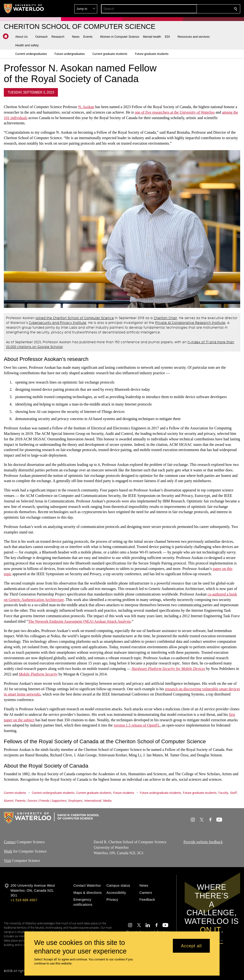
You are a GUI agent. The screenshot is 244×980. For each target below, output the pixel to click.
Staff (233, 793)
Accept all (191, 946)
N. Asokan (86, 107)
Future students (124, 793)
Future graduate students (200, 793)
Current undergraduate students (53, 793)
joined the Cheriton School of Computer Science (75, 318)
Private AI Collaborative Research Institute (190, 323)
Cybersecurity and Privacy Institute (58, 323)
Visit (7, 860)
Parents (20, 801)
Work (8, 851)
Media (107, 801)
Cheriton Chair (165, 318)
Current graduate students (94, 793)
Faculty (223, 793)
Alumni (8, 801)
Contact (10, 842)
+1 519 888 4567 (24, 900)
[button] (201, 9)
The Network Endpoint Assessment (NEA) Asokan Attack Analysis (79, 621)
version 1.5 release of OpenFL (137, 725)
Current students (15, 793)
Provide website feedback (203, 842)
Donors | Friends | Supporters (47, 801)
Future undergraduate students (160, 793)
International (93, 801)
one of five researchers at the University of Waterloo (175, 112)
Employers (75, 801)
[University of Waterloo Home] (24, 9)
